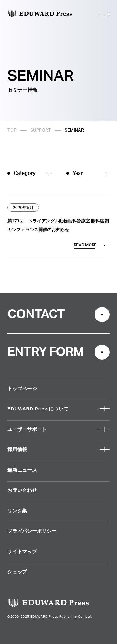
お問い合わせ (22, 490)
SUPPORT (41, 130)
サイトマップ (22, 551)
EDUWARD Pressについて (38, 409)
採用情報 (17, 449)
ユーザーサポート (27, 429)
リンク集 (17, 511)
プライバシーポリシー (32, 531)
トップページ (22, 388)
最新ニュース (22, 470)
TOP (12, 130)
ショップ (17, 572)
